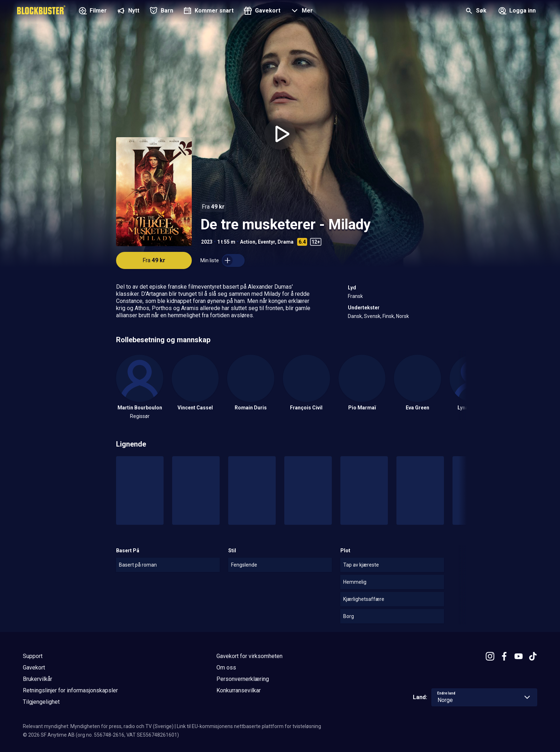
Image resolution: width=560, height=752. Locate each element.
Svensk (372, 316)
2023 (207, 242)
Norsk (402, 316)
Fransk (355, 296)
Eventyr (266, 242)
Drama (286, 242)
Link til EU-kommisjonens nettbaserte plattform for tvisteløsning (249, 726)
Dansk (355, 316)
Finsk (388, 316)
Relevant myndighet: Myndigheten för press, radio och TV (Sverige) (98, 726)
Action (248, 242)
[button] (301, 11)
